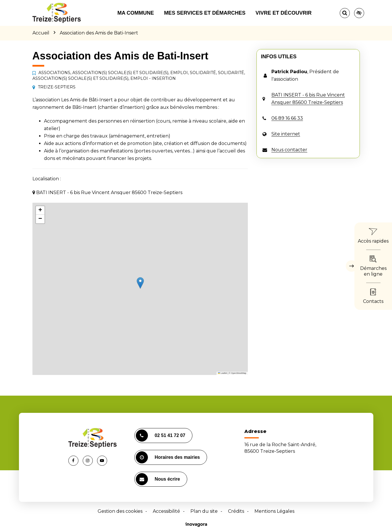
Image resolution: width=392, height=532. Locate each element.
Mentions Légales (274, 511)
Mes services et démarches (205, 13)
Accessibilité (166, 511)
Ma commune (136, 13)
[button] (140, 283)
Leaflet (223, 373)
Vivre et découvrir (284, 13)
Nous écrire (158, 479)
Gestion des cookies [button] (120, 511)
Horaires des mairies (168, 457)
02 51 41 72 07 (161, 436)
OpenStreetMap (239, 373)
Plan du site (204, 511)
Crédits (236, 511)
